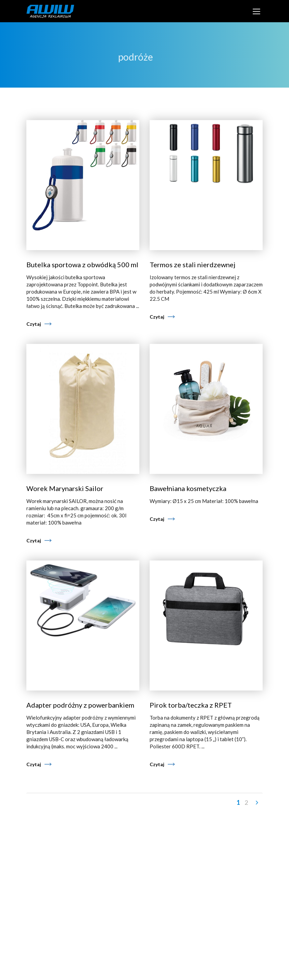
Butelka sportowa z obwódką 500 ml (82, 265)
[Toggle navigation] (256, 11)
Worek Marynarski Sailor (65, 488)
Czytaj (34, 324)
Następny (257, 803)
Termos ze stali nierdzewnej (192, 265)
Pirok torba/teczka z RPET (191, 705)
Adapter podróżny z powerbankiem (80, 705)
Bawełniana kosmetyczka (188, 488)
